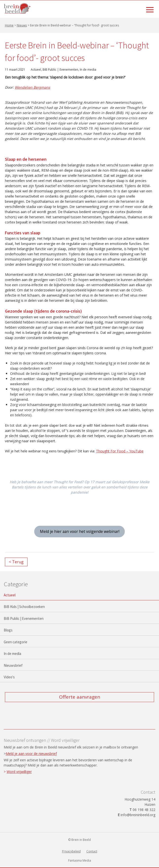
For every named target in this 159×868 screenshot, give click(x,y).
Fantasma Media (80, 860)
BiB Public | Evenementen (60, 70)
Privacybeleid (71, 851)
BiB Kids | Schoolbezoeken (24, 607)
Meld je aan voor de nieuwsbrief (31, 754)
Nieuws (22, 25)
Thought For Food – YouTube (120, 451)
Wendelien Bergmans (32, 87)
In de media (88, 70)
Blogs (8, 630)
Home (9, 25)
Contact (92, 851)
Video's (9, 677)
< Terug (16, 562)
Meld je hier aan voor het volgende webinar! (80, 531)
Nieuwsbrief (13, 665)
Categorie (16, 584)
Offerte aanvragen (80, 697)
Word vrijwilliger (19, 772)
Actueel (36, 70)
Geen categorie (16, 642)
